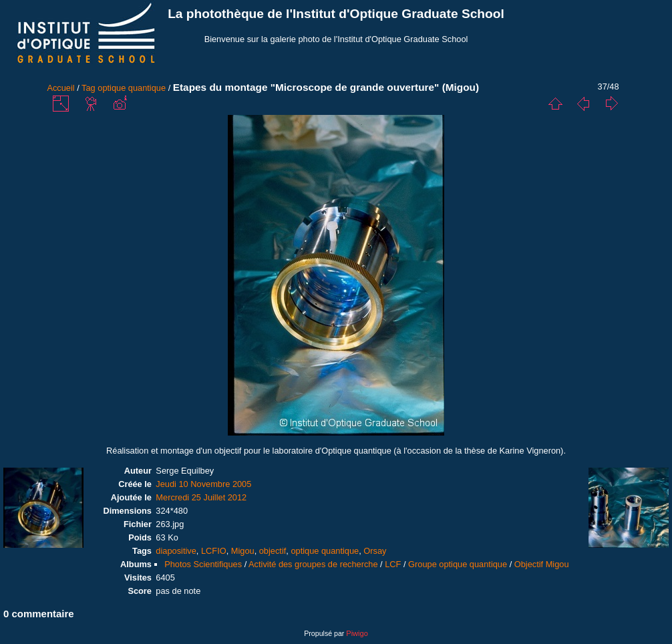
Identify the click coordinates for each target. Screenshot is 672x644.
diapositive (176, 551)
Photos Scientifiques (203, 564)
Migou (243, 551)
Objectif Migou (542, 564)
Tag (89, 88)
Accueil (60, 88)
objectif (273, 551)
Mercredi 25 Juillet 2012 (201, 497)
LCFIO (214, 551)
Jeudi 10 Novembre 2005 (203, 484)
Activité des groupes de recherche (313, 564)
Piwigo (357, 633)
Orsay (375, 551)
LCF (393, 564)
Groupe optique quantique (458, 564)
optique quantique (132, 88)
